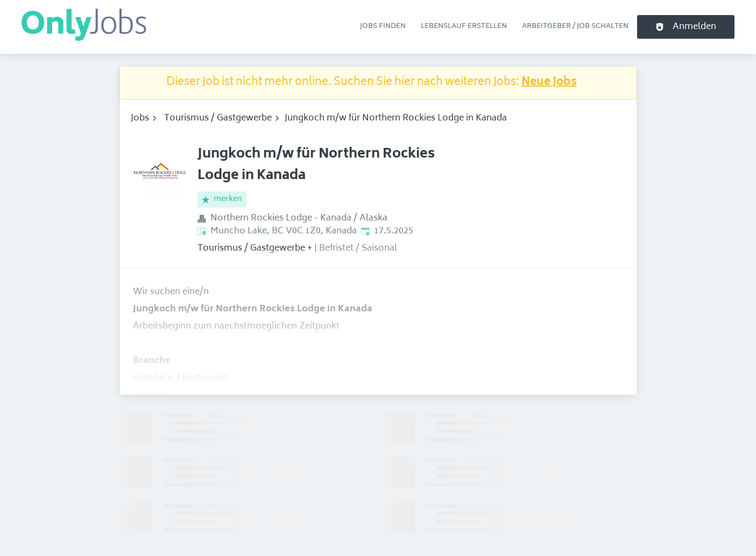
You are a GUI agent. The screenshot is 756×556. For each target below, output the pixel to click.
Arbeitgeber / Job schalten (575, 26)
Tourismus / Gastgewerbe (218, 118)
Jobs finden (383, 26)
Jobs (140, 118)
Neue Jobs (549, 83)
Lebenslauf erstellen (464, 26)
